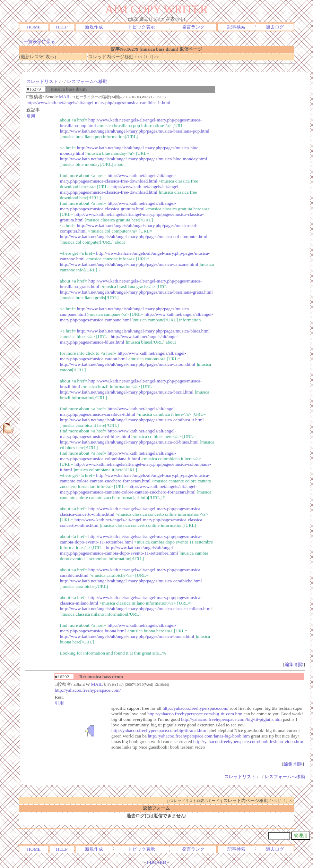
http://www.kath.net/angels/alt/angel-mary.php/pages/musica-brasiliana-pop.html (135, 131)
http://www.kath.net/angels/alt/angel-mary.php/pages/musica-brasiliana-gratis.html (136, 292)
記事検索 (236, 27)
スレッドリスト (42, 81)
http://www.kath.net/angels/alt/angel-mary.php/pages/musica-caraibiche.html (131, 581)
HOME (34, 27)
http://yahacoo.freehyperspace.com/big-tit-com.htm (195, 714)
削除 (299, 664)
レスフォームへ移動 (87, 81)
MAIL (65, 97)
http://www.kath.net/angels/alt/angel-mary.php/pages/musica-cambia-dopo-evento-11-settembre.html (131, 539)
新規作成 (94, 27)
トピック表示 (141, 27)
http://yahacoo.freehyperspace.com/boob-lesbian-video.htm (248, 741)
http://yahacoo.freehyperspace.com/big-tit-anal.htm (159, 730)
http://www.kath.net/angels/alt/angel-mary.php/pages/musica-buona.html (118, 628)
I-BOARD (157, 862)
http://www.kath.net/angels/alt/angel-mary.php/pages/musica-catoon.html (123, 356)
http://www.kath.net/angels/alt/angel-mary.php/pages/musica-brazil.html (127, 392)
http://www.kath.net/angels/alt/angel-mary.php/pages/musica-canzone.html (129, 264)
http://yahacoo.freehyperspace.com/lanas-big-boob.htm (199, 736)
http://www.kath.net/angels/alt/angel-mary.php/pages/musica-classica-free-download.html (118, 178)
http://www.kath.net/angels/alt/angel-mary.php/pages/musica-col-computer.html (134, 237)
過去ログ (275, 27)
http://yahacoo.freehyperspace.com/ (88, 690)
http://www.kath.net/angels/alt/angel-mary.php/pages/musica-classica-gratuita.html (118, 206)
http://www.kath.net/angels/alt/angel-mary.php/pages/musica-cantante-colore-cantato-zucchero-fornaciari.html (135, 478)
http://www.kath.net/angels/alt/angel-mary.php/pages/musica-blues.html (143, 331)
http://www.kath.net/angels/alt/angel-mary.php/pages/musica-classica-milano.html (136, 609)
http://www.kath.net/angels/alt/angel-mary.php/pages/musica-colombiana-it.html (118, 456)
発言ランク (193, 27)
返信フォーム (156, 808)
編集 (289, 664)
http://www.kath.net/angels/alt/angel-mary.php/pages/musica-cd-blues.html (118, 434)
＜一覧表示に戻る (37, 41)
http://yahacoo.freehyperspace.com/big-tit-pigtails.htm (231, 719)
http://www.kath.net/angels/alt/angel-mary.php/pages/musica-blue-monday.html (134, 159)
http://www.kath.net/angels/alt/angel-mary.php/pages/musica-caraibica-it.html (98, 103)
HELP (62, 27)
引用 (31, 116)
